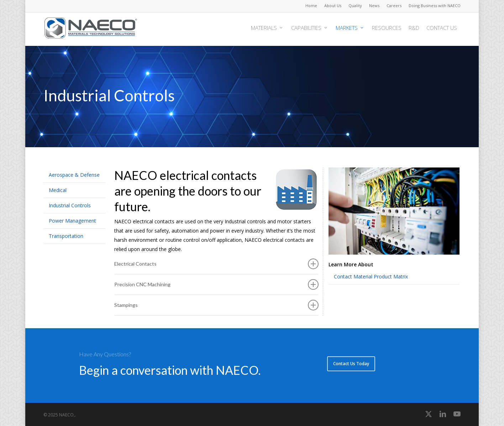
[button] (351, 364)
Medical (58, 190)
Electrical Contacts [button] (216, 264)
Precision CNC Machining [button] (216, 284)
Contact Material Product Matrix (371, 276)
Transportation (66, 236)
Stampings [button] (216, 305)
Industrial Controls (70, 205)
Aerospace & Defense (74, 175)
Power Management (72, 221)
